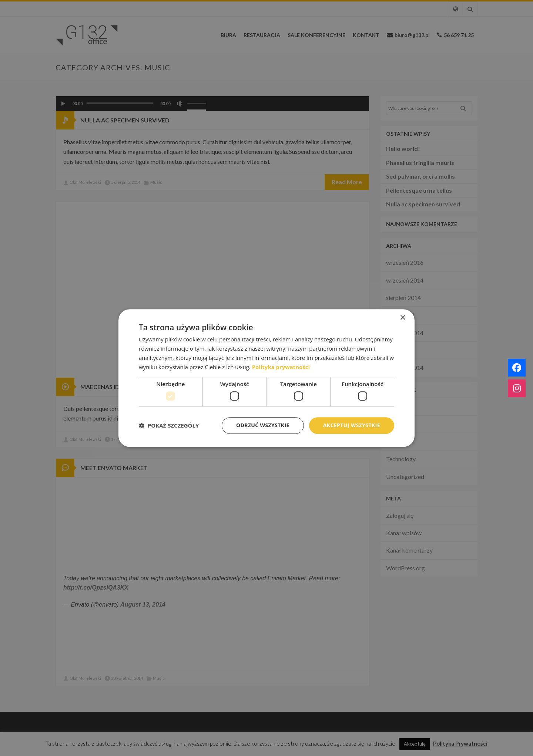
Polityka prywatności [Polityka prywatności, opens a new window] (281, 367)
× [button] (403, 318)
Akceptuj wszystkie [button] (352, 425)
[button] (169, 425)
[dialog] (266, 378)
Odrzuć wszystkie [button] (263, 425)
